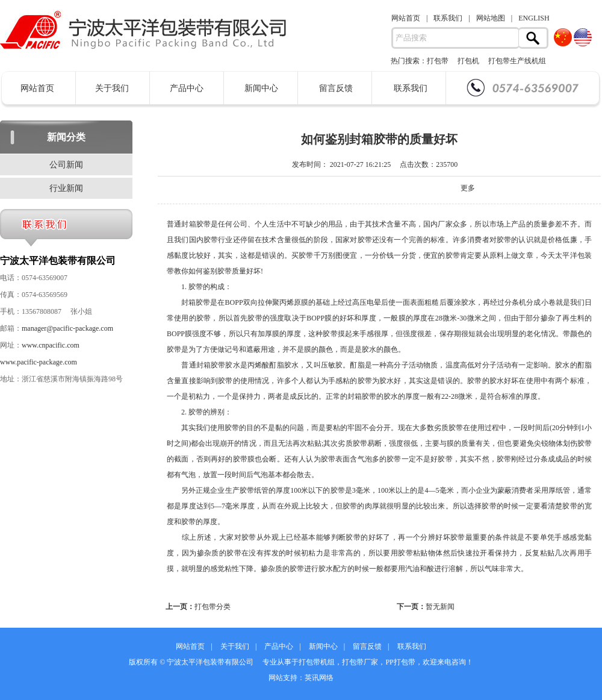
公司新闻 (66, 165)
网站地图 (491, 18)
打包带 (438, 61)
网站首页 (406, 18)
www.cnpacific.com (51, 345)
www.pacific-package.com (39, 362)
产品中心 (187, 88)
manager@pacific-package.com (67, 328)
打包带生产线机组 (517, 61)
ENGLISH (534, 18)
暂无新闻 (440, 607)
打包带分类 (213, 607)
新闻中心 (261, 88)
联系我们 (448, 18)
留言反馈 (336, 88)
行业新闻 (66, 188)
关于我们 (112, 88)
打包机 (468, 61)
